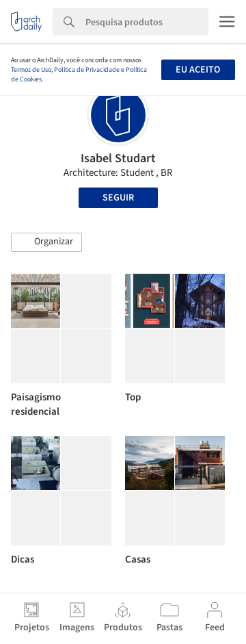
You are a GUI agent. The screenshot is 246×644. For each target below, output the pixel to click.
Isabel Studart (118, 158)
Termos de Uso (31, 70)
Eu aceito (198, 70)
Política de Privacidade (87, 70)
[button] (46, 242)
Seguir (118, 198)
